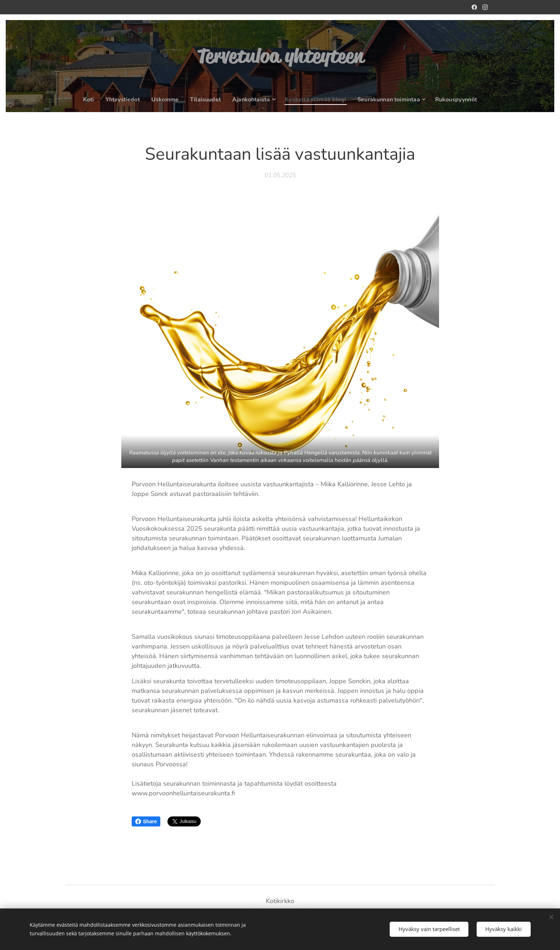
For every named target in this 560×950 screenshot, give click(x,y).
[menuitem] (90, 100)
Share (146, 821)
